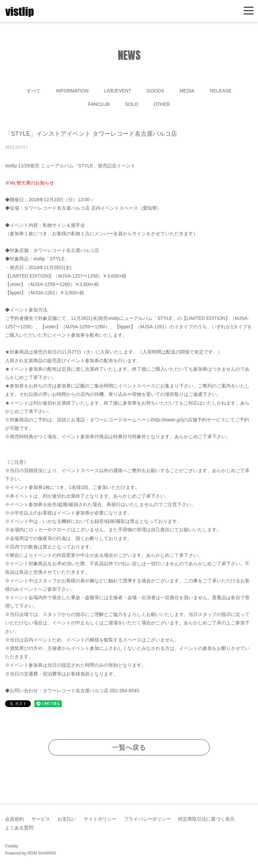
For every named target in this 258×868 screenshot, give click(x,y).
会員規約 (14, 819)
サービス (41, 819)
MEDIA (187, 91)
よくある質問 (19, 828)
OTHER (162, 104)
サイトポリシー (100, 819)
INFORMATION (72, 91)
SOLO (132, 104)
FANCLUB (99, 104)
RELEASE (221, 91)
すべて (34, 91)
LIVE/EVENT (118, 91)
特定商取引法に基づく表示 (206, 819)
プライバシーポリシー (147, 819)
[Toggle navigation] (249, 11)
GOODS (155, 91)
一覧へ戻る (129, 747)
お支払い (67, 819)
